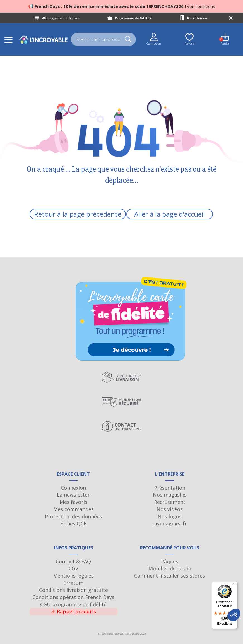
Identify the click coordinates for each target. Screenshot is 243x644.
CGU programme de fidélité (73, 604)
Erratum (73, 583)
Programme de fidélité (133, 18)
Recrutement (198, 18)
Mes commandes (74, 509)
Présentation (170, 488)
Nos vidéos (170, 509)
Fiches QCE (73, 523)
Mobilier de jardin (170, 568)
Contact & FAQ (73, 561)
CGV (74, 568)
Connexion (73, 488)
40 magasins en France (61, 18)
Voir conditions (201, 6)
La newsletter (73, 495)
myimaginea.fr (170, 523)
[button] (234, 615)
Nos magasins (170, 495)
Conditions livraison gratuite (74, 590)
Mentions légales (73, 576)
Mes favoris (74, 502)
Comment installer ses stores (170, 576)
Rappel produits (74, 611)
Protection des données (74, 516)
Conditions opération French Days (73, 597)
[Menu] (234, 585)
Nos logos (170, 516)
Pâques (170, 561)
